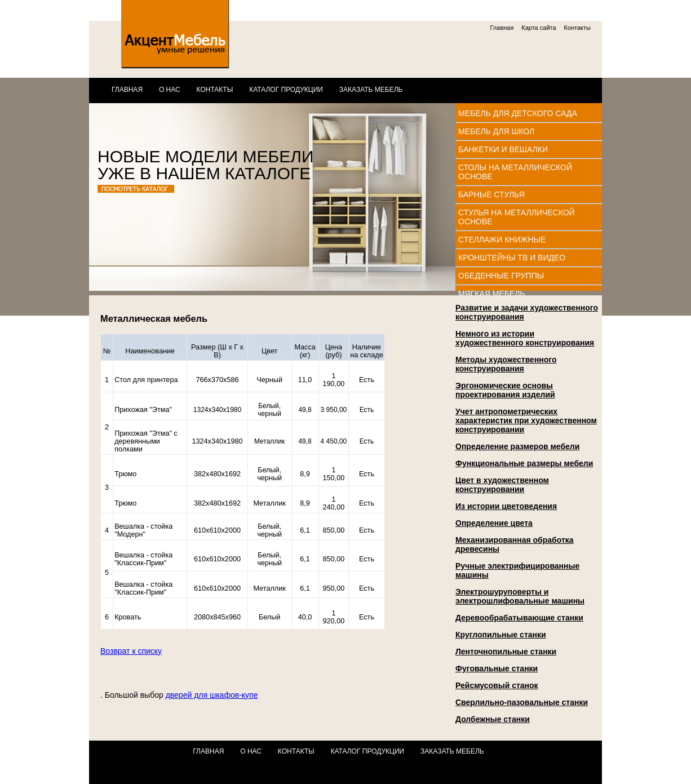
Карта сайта (539, 28)
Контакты (577, 28)
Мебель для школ (496, 131)
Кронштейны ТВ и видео (512, 258)
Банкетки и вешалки (503, 149)
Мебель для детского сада (518, 113)
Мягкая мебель (492, 294)
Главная (502, 28)
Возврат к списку (131, 651)
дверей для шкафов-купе (212, 695)
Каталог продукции (286, 90)
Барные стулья (491, 194)
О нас (170, 90)
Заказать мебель (371, 90)
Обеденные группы (501, 276)
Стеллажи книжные (502, 240)
